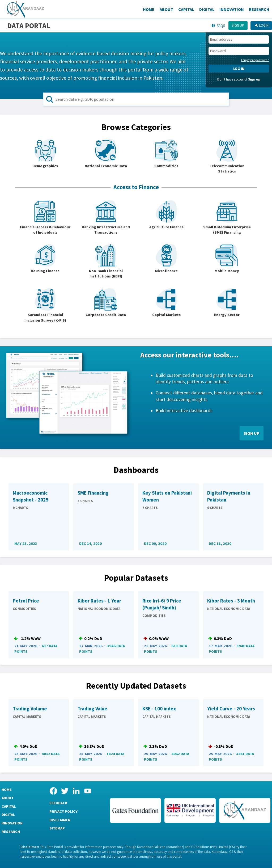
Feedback (58, 803)
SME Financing (93, 493)
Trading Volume (30, 709)
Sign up (238, 25)
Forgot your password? (255, 60)
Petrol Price (26, 601)
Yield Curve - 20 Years (231, 709)
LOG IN (239, 69)
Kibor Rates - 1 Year (99, 601)
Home (149, 9)
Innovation (232, 9)
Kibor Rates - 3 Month (231, 601)
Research (259, 9)
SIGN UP (252, 433)
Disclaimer (60, 820)
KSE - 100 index (159, 709)
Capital (186, 9)
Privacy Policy (63, 811)
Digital (207, 9)
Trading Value (92, 709)
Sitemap (57, 828)
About (166, 9)
